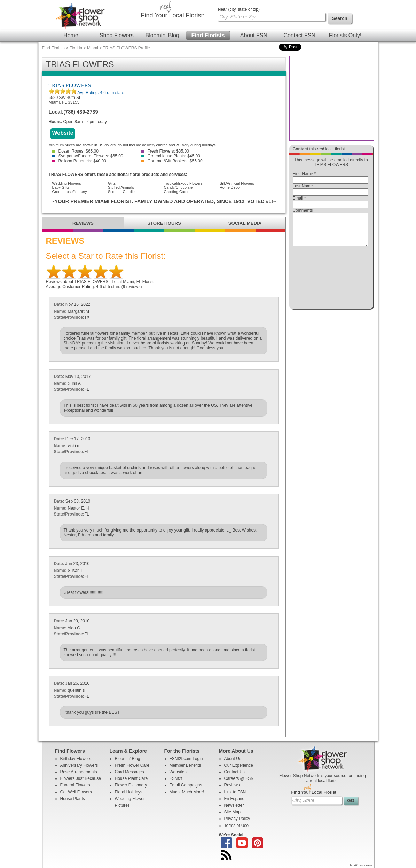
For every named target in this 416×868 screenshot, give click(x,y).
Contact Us (234, 772)
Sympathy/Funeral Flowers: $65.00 (88, 156)
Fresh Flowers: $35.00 (165, 151)
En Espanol (235, 799)
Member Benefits (185, 765)
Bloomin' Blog (162, 35)
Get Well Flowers (76, 792)
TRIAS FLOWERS (70, 85)
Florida (76, 48)
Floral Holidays (129, 792)
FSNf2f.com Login (186, 759)
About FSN (254, 35)
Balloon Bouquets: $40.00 (79, 161)
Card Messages (129, 772)
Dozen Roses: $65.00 (75, 151)
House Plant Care (131, 778)
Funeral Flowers (75, 785)
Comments (303, 210)
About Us (233, 759)
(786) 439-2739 (81, 112)
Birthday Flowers (76, 759)
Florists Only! (345, 35)
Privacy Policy (237, 819)
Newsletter (234, 805)
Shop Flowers (117, 35)
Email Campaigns (186, 785)
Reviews (232, 785)
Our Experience (239, 765)
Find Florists (208, 35)
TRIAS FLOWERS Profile (126, 48)
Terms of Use (237, 826)
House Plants (73, 799)
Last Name (303, 186)
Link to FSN (235, 792)
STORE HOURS (164, 223)
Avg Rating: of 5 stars (100, 93)
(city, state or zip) (239, 9)
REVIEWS (83, 223)
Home (71, 35)
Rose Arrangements (79, 772)
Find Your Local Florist (314, 792)
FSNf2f (176, 778)
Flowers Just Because (81, 778)
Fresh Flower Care (132, 765)
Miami (93, 48)
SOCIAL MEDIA (245, 223)
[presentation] (330, 279)
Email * (299, 198)
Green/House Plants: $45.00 (171, 156)
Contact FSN (299, 35)
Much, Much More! (187, 792)
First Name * (304, 174)
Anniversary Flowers (79, 765)
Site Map (232, 812)
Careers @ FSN (239, 778)
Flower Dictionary (131, 785)
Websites (178, 772)
